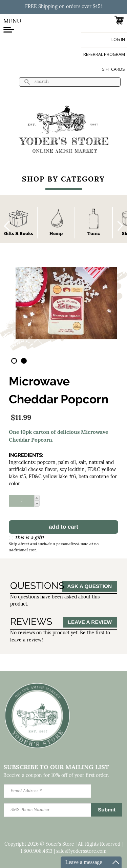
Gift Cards (113, 69)
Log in (118, 39)
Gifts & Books (19, 233)
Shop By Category (63, 180)
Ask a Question (90, 586)
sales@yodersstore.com (81, 852)
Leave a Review (90, 622)
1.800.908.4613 (37, 852)
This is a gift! (29, 537)
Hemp (56, 233)
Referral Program (104, 54)
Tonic (94, 233)
